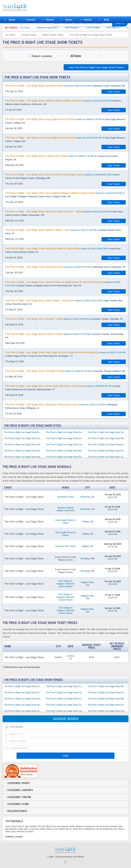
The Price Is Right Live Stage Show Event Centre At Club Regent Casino (24, 693)
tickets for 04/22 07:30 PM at (63, 232)
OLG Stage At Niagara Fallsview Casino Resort (66, 584)
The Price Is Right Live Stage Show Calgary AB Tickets (108, 432)
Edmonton (85, 509)
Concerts (31, 20)
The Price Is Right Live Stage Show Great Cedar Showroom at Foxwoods (108, 693)
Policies (80, 857)
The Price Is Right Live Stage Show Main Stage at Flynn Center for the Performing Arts (108, 699)
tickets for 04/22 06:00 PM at (64, 213)
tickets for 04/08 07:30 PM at (62, 158)
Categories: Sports (19, 783)
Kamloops (85, 497)
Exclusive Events (17, 811)
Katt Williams (117, 28)
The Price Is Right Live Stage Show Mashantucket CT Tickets (24, 451)
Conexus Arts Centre (65, 546)
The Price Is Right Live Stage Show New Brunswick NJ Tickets (108, 451)
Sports (12, 20)
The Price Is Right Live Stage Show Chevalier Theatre (24, 686)
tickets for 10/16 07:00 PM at (62, 406)
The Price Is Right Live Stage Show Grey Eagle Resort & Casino (24, 699)
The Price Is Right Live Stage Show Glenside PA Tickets (24, 445)
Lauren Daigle (97, 28)
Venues (69, 20)
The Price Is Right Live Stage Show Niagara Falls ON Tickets (24, 457)
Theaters (50, 20)
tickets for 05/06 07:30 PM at (64, 336)
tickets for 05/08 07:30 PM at (65, 371)
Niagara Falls (87, 582)
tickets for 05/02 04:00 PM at (64, 319)
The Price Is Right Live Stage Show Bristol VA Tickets (24, 432)
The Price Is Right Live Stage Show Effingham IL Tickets (108, 438)
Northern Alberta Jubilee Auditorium (65, 509)
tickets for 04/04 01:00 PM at (65, 121)
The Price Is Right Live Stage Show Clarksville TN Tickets (24, 438)
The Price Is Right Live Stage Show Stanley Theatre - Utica (66, 711)
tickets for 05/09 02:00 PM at (63, 388)
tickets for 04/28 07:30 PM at (65, 267)
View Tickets (114, 92)
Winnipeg (85, 558)
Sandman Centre (65, 497)
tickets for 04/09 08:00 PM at (62, 176)
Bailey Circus (28, 28)
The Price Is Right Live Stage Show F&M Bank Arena (66, 693)
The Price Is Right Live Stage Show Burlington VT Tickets (66, 432)
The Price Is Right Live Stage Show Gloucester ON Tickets (66, 445)
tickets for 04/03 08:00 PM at (63, 102)
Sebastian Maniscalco (52, 28)
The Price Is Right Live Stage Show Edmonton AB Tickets (66, 438)
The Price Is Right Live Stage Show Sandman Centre (24, 711)
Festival (88, 20)
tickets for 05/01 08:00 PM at (64, 302)
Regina (85, 546)
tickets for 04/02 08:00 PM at (65, 86)
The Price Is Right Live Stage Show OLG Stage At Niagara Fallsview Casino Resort (66, 705)
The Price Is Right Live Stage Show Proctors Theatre (108, 705)
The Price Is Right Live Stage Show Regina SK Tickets (66, 457)
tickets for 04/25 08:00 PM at (63, 250)
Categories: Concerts (20, 790)
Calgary (85, 521)
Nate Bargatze (77, 28)
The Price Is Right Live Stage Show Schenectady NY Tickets (108, 457)
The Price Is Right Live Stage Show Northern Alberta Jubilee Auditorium (24, 705)
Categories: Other (18, 804)
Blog (106, 20)
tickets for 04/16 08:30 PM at (65, 195)
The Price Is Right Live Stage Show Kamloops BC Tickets (108, 445)
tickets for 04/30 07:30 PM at (63, 284)
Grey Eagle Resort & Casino (65, 521)
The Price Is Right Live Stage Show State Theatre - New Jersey (108, 711)
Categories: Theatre (19, 797)
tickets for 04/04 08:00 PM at (65, 139)
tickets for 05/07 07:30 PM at (65, 354)
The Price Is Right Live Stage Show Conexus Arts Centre (66, 686)
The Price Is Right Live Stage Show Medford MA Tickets (66, 451)
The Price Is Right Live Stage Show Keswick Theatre (66, 699)
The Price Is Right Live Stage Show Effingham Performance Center (108, 686)
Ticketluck (25, 7)
